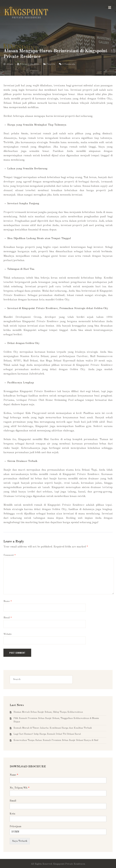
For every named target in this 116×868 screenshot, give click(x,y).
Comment (10, 555)
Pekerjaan (15, 827)
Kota (12, 814)
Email (8, 618)
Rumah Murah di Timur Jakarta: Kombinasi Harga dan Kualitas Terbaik (53, 728)
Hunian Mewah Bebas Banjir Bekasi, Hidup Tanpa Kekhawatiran (48, 712)
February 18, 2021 (28, 64)
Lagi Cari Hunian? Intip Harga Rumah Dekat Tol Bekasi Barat (47, 734)
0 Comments (69, 64)
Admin (8, 64)
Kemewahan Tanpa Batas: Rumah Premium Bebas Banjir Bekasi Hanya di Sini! (56, 740)
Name (8, 601)
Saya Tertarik (20, 841)
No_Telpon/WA (19, 788)
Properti (51, 64)
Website (8, 634)
